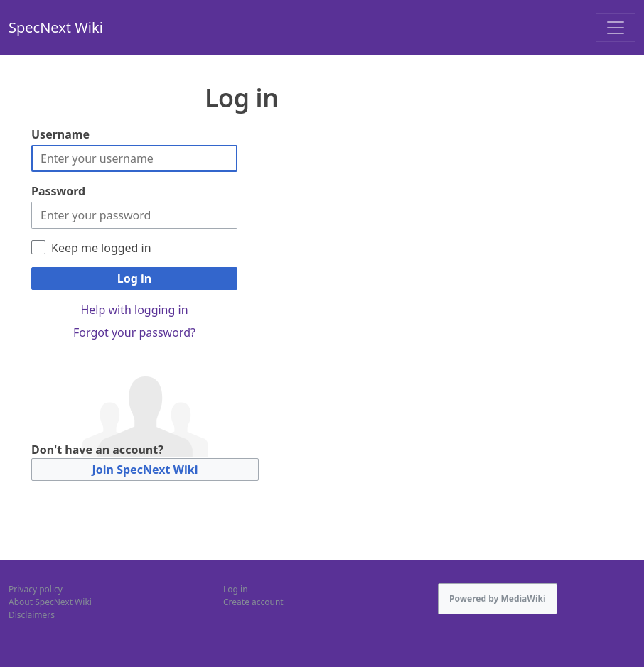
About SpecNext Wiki (50, 602)
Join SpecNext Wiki (145, 470)
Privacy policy (36, 589)
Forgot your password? (134, 332)
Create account (253, 602)
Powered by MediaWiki (498, 598)
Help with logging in (134, 310)
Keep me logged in (101, 248)
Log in (134, 278)
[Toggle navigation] (616, 28)
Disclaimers (32, 615)
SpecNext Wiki (56, 27)
